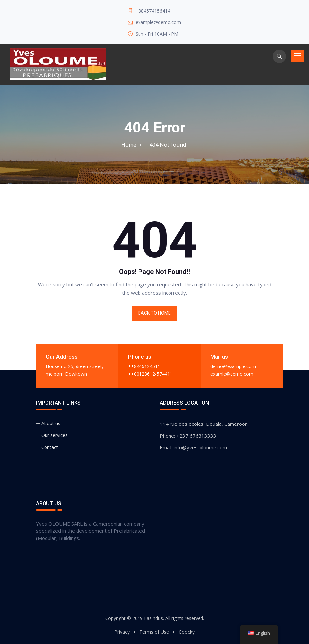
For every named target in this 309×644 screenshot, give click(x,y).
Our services (54, 435)
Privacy (122, 632)
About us (51, 423)
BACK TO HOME (154, 313)
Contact (50, 447)
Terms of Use (154, 632)
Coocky (187, 632)
